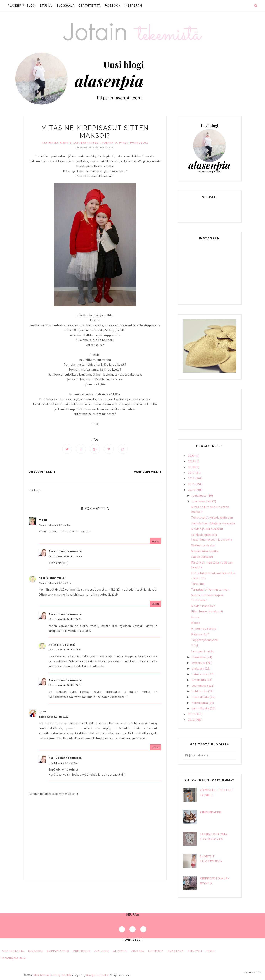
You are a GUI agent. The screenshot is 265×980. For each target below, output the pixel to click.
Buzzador (36, 951)
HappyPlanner (58, 951)
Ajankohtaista (13, 951)
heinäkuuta (200, 674)
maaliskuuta (201, 697)
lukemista (156, 951)
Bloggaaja (66, 5)
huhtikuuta (200, 691)
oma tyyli (195, 951)
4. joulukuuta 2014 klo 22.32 (54, 717)
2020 (192, 456)
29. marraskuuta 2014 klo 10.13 (65, 686)
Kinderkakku (210, 812)
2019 (192, 461)
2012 (192, 720)
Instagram (133, 5)
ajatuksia (50, 143)
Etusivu (46, 5)
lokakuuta (199, 657)
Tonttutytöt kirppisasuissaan (212, 517)
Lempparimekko (203, 651)
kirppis (66, 143)
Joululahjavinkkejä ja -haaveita (213, 523)
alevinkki (120, 951)
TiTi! (195, 646)
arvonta (138, 951)
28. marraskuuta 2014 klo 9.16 (55, 583)
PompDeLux (139, 143)
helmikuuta (200, 703)
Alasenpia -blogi (22, 5)
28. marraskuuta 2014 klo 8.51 (55, 525)
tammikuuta (201, 708)
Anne (42, 712)
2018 (192, 467)
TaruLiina (198, 584)
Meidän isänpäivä (203, 606)
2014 (192, 490)
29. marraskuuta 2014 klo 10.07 (65, 650)
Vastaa (156, 541)
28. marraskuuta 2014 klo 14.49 (65, 557)
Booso (196, 623)
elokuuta (198, 668)
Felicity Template (62, 975)
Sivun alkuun (253, 972)
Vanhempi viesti (148, 472)
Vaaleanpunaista (203, 545)
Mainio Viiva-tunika (205, 551)
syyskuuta (199, 663)
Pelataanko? (200, 634)
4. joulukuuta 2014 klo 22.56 (63, 763)
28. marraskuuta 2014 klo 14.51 (65, 620)
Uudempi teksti (42, 472)
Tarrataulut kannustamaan (210, 589)
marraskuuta (201, 501)
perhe (210, 951)
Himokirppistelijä (204, 628)
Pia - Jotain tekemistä (65, 552)
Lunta (195, 617)
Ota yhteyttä (89, 5)
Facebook (112, 5)
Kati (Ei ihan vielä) (52, 578)
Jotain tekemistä (42, 975)
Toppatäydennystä (204, 640)
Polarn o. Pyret (115, 143)
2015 (192, 484)
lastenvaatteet (87, 143)
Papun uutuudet (202, 557)
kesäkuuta (199, 680)
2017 (192, 473)
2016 (192, 478)
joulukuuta (200, 495)
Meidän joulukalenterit (207, 529)
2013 (192, 714)
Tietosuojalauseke (13, 958)
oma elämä (176, 951)
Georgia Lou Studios (98, 975)
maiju (43, 520)
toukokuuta (200, 686)
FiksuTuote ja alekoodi (207, 611)
